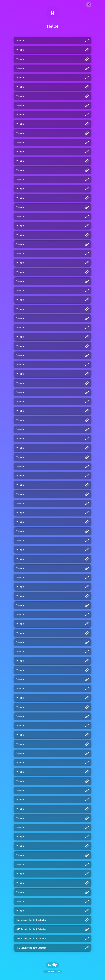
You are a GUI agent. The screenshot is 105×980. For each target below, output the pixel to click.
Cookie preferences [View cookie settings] (52, 971)
